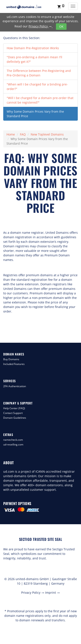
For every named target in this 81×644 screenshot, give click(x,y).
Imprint (52, 593)
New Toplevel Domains (47, 134)
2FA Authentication (15, 386)
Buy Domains (11, 359)
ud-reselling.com (13, 444)
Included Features (14, 364)
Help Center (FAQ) (14, 408)
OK (61, 26)
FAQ (23, 134)
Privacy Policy (40, 26)
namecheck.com (13, 440)
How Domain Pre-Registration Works (33, 48)
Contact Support (13, 413)
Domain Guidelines (15, 418)
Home (11, 134)
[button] (61, 6)
